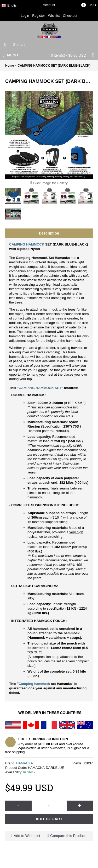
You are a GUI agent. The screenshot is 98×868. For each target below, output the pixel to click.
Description (49, 233)
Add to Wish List (27, 836)
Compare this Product (68, 836)
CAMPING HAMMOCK (27, 244)
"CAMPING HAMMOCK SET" (40, 388)
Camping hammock (34, 684)
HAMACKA (25, 763)
